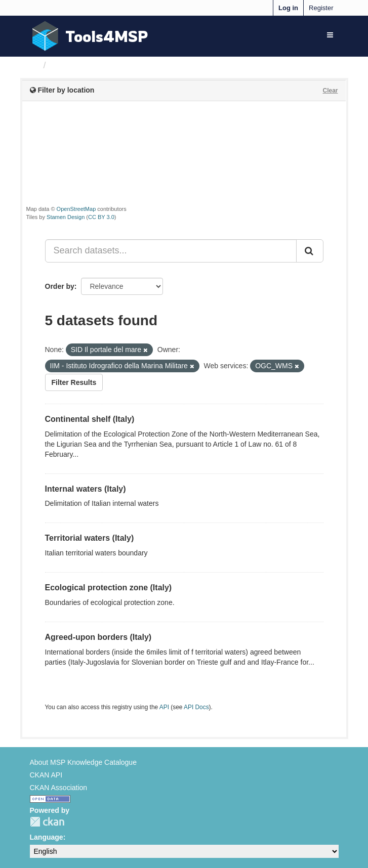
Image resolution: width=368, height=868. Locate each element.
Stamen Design (66, 217)
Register (321, 8)
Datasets (70, 65)
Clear (330, 91)
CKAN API (46, 775)
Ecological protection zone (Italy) (109, 588)
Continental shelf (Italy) (90, 419)
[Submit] (310, 251)
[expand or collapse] (330, 35)
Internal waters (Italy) (86, 489)
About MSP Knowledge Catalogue (83, 762)
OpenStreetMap (76, 209)
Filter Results (74, 382)
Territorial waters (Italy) (90, 538)
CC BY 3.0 (101, 217)
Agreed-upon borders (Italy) (98, 637)
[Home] (34, 65)
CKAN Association (59, 788)
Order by (60, 286)
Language (47, 837)
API (164, 707)
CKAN (47, 822)
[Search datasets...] (171, 251)
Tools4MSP (107, 36)
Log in (288, 8)
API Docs (196, 707)
